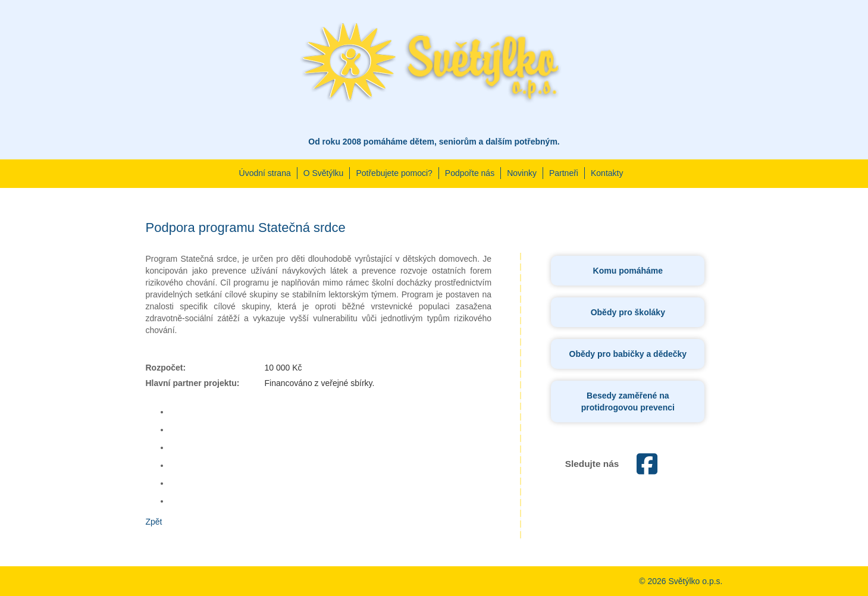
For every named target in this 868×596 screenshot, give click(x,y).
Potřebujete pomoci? (394, 173)
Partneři (564, 173)
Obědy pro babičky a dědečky (628, 354)
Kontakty (607, 173)
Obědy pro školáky (628, 312)
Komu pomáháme (628, 271)
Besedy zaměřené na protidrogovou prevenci (628, 401)
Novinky (522, 173)
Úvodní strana (265, 173)
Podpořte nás (470, 173)
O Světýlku (324, 173)
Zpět (154, 522)
